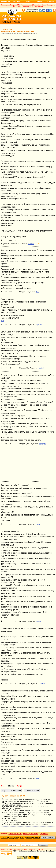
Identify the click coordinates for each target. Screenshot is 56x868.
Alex (37, 292)
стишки (37, 838)
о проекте (24, 849)
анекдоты (14, 838)
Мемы (28, 1)
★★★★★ (38, 244)
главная (4, 838)
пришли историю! (48, 838)
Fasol (38, 524)
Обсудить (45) (5, 244)
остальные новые (15, 834)
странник (39, 325)
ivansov (39, 621)
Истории (17, 1)
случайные (44, 834)
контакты (17, 849)
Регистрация (51, 5)
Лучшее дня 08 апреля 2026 (10, 5)
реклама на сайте (7, 849)
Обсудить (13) (24, 684)
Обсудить (22, 292)
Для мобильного (26, 5)
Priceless (42, 684)
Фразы (39, 1)
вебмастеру (33, 849)
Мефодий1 (43, 444)
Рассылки (17, 7)
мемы (22, 838)
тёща (2, 321)
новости (40, 849)
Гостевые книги (38, 7)
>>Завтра (19, 786)
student (41, 368)
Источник (24, 244)
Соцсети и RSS (26, 7)
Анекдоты (5, 1)
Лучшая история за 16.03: (14, 796)
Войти (44, 5)
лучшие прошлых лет (31, 834)
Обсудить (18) (24, 444)
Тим (37, 778)
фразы (29, 838)
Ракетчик (31, 244)
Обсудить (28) (24, 368)
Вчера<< (4, 786)
